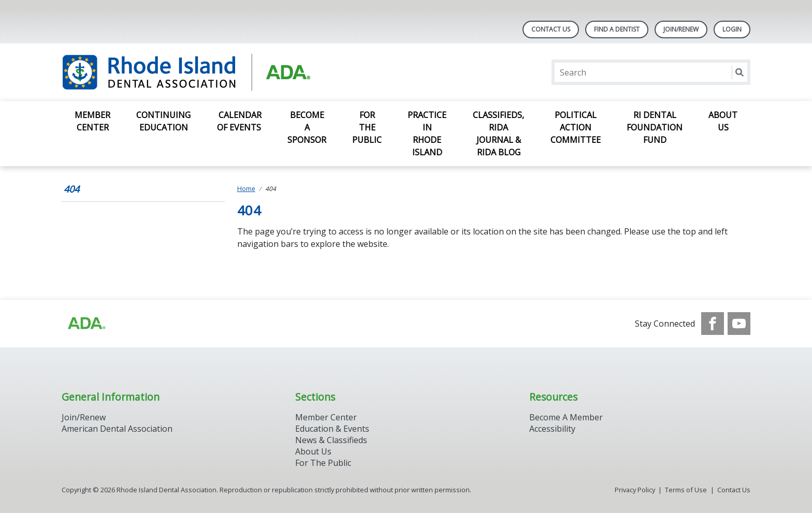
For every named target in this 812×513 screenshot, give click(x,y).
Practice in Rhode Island (427, 134)
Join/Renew (681, 29)
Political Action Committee (576, 127)
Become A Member (566, 417)
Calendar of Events (239, 121)
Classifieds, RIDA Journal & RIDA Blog (498, 134)
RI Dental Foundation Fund (655, 127)
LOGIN (732, 29)
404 (71, 189)
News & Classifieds (331, 440)
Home (246, 189)
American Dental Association (117, 429)
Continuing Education (163, 121)
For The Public (323, 463)
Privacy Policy (635, 490)
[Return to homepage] (195, 72)
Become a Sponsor (307, 127)
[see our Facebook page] (713, 324)
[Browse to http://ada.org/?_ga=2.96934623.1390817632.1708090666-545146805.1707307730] (86, 324)
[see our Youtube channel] (739, 324)
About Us (723, 121)
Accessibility (552, 429)
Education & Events (332, 429)
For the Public (367, 127)
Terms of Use (686, 490)
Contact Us (551, 29)
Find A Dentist (617, 29)
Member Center (92, 121)
